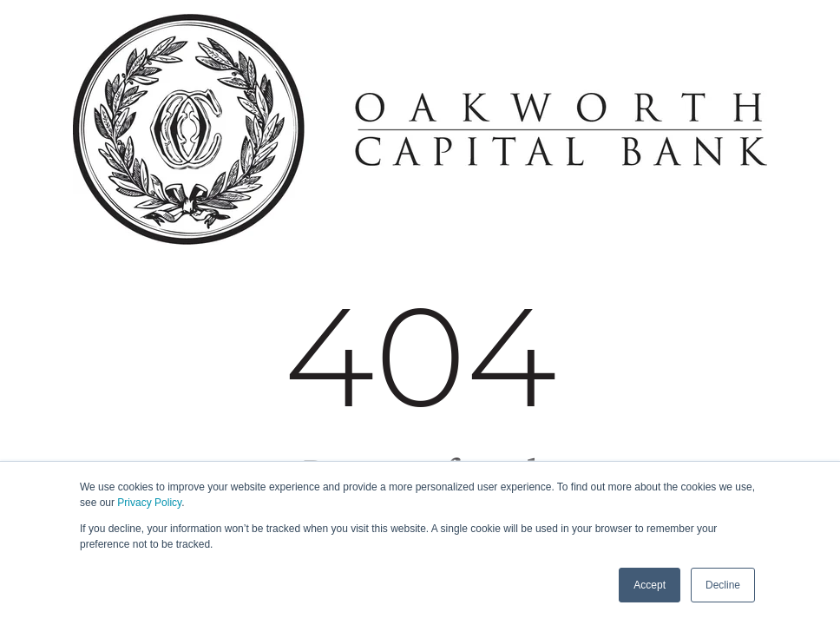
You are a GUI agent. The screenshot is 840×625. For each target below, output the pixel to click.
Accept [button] (650, 585)
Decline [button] (723, 585)
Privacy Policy (149, 503)
